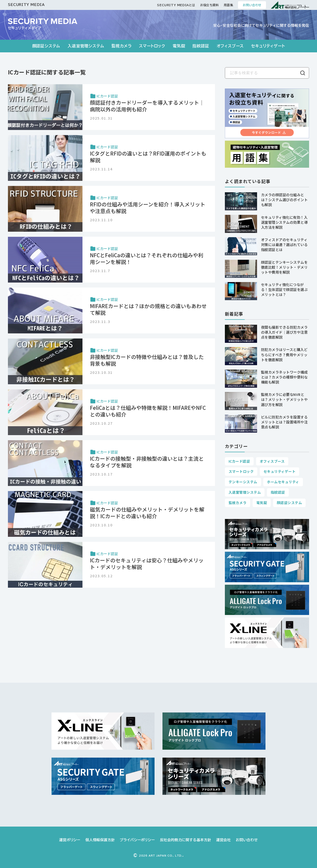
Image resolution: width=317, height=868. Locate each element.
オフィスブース (230, 46)
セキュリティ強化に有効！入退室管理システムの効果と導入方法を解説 (284, 222)
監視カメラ (121, 46)
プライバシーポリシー (137, 840)
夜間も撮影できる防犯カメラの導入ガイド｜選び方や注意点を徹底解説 (284, 332)
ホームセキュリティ (283, 482)
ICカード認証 (239, 461)
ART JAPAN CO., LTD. (161, 856)
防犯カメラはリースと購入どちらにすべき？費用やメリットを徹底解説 (284, 354)
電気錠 (179, 46)
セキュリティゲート (268, 46)
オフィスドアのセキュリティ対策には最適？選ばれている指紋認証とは (284, 244)
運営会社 (224, 840)
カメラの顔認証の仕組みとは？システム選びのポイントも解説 (284, 200)
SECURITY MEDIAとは (176, 5)
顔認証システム (46, 46)
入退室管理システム (86, 46)
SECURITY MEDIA (26, 5)
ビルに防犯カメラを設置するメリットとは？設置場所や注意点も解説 (284, 422)
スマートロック (152, 46)
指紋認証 (201, 46)
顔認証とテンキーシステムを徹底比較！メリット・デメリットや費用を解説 (284, 267)
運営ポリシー (70, 840)
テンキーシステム (243, 482)
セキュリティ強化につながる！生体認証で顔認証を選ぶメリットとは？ (284, 289)
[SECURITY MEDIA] (43, 21)
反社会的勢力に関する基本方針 (186, 840)
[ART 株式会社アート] (290, 5)
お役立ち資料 (210, 5)
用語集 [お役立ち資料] (229, 5)
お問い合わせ (252, 5)
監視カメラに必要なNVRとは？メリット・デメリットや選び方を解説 (284, 399)
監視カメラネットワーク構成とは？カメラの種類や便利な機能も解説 (284, 377)
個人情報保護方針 (100, 840)
